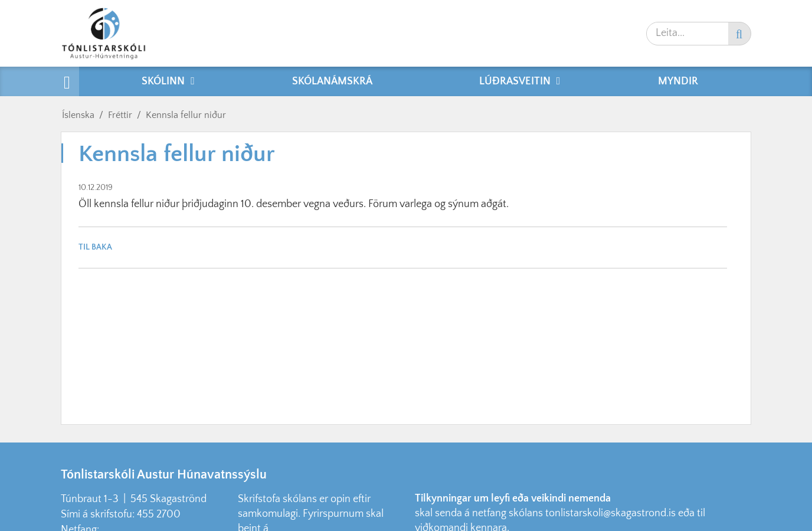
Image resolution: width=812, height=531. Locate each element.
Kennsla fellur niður (186, 115)
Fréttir (120, 115)
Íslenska (78, 115)
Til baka (95, 247)
